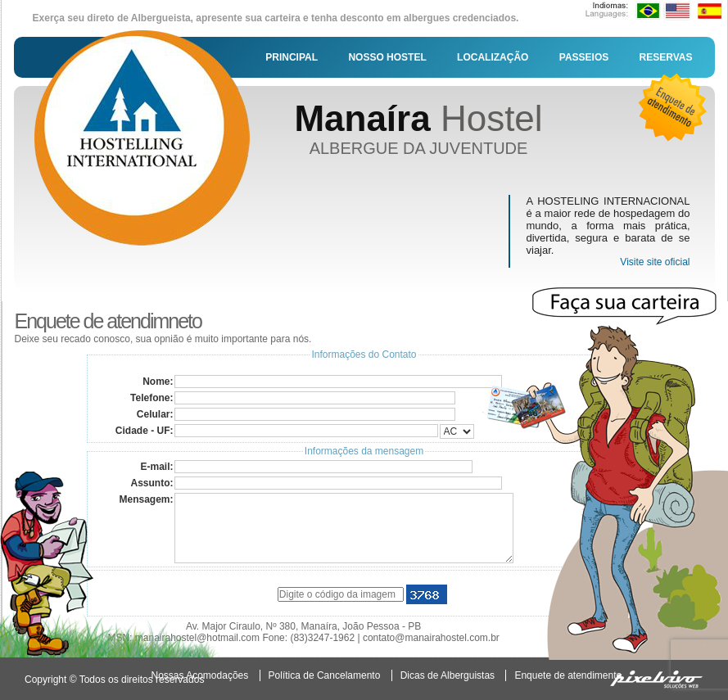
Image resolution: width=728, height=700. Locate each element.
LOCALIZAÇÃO (493, 57)
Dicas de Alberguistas (448, 675)
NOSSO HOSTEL (387, 57)
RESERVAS (666, 57)
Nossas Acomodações (200, 675)
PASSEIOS (584, 57)
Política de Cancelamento (325, 675)
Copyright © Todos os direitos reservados (114, 680)
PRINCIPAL (292, 57)
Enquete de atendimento (568, 675)
